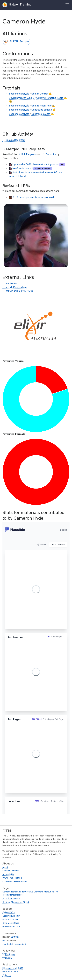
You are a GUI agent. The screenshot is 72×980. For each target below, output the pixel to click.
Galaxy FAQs (8, 912)
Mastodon (10, 954)
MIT (5, 941)
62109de (15, 937)
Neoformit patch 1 (23, 169)
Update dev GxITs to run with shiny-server (36, 164)
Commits (49, 155)
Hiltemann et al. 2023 (13, 968)
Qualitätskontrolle (42, 106)
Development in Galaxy (22, 98)
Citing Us (7, 975)
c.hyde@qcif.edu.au (15, 287)
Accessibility (8, 874)
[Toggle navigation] (67, 5)
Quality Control (40, 94)
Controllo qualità (41, 114)
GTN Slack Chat (10, 920)
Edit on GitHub (11, 899)
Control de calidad (42, 110)
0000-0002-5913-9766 (18, 291)
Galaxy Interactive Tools (50, 98)
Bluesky (8, 958)
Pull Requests (27, 155)
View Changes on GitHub (16, 902)
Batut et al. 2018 (10, 972)
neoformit (10, 284)
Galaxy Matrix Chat (11, 927)
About (5, 867)
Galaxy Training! (18, 5)
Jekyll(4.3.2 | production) (14, 944)
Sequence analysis (19, 94)
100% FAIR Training (12, 878)
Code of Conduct (11, 871)
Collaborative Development (15, 882)
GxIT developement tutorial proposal (33, 197)
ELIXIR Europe (16, 42)
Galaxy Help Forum (11, 916)
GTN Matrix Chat (11, 923)
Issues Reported (14, 140)
